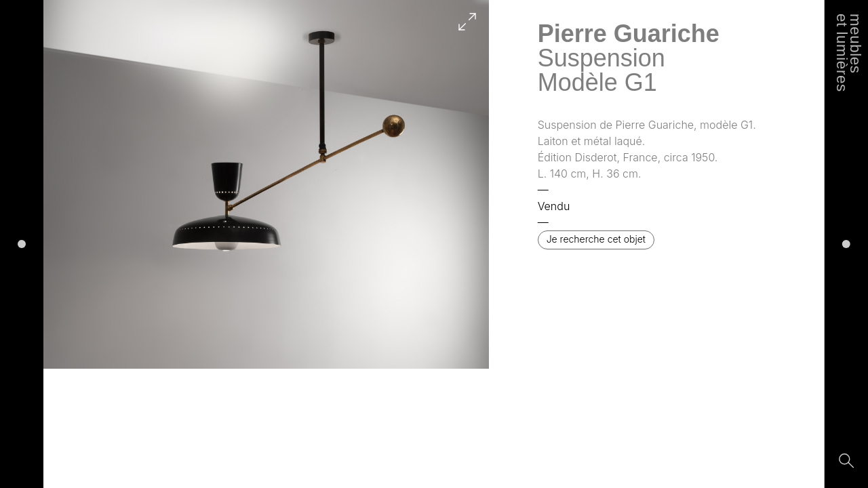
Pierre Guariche (629, 34)
